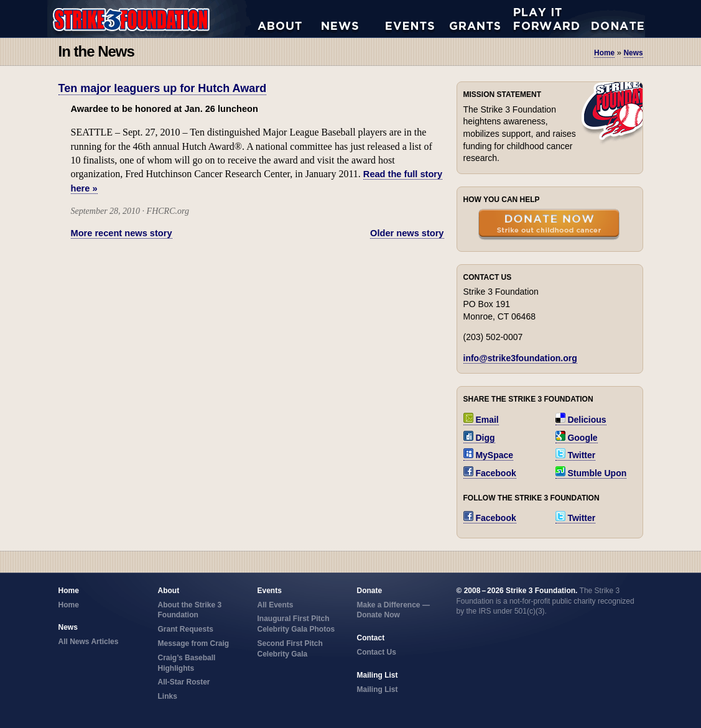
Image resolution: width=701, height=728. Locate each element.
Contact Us (377, 652)
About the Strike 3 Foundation (290, 19)
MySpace (489, 455)
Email (481, 420)
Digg (479, 438)
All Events (418, 19)
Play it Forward (546, 19)
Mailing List (378, 689)
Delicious (581, 420)
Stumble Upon (591, 473)
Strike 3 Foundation (152, 19)
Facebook (490, 473)
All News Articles (354, 19)
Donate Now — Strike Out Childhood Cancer (549, 226)
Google (577, 438)
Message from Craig (194, 643)
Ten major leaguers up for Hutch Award (163, 88)
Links (168, 696)
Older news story (407, 233)
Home (604, 53)
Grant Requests (482, 19)
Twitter (576, 455)
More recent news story (122, 233)
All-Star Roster (184, 682)
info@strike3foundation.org (520, 358)
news (634, 53)
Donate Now (611, 19)
